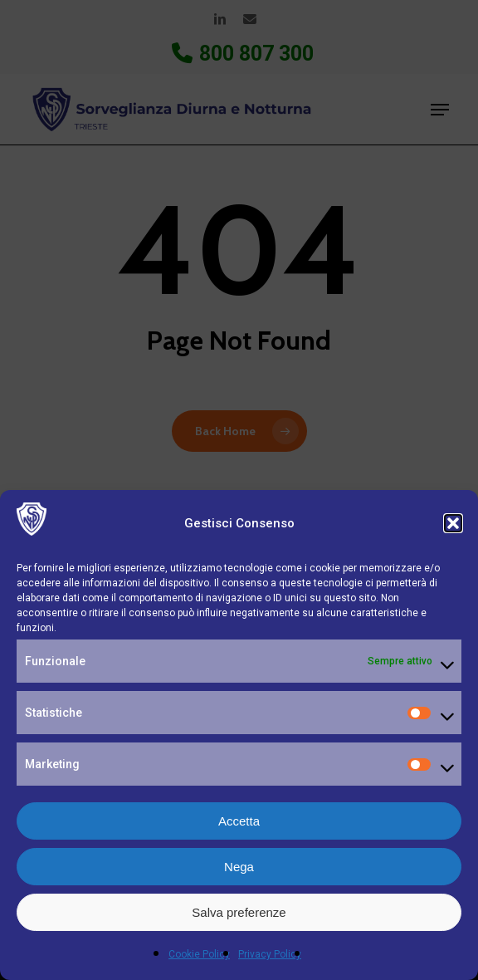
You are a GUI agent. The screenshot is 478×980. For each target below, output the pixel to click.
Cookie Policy (199, 954)
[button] (453, 523)
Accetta (239, 821)
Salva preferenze (239, 912)
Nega (239, 867)
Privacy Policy (270, 954)
